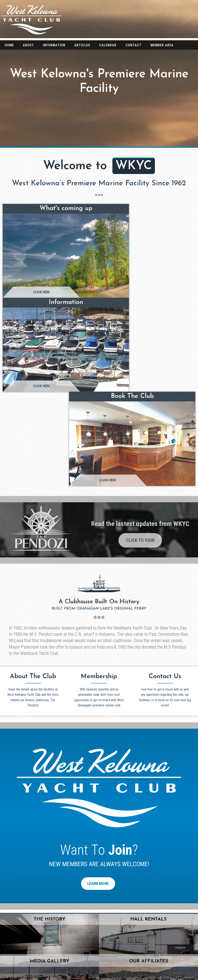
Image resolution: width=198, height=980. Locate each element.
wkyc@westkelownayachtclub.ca (34, 822)
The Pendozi (165, 940)
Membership (165, 972)
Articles (82, 45)
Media (165, 956)
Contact (134, 45)
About (28, 45)
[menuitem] (9, 45)
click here (99, 813)
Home (9, 45)
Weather (165, 964)
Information (54, 45)
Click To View (140, 308)
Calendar (108, 45)
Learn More (98, 651)
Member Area (162, 45)
